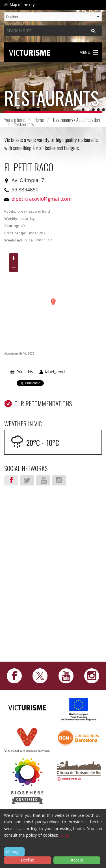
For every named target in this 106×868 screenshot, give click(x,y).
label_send (55, 372)
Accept (77, 860)
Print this (25, 372)
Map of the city (22, 5)
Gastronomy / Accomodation (76, 120)
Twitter (27, 480)
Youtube (43, 480)
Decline (28, 860)
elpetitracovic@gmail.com (42, 199)
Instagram (59, 480)
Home (39, 120)
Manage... (14, 852)
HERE (64, 835)
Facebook (11, 480)
